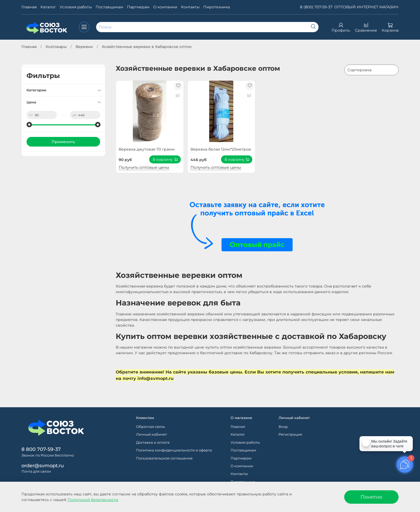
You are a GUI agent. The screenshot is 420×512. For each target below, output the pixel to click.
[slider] (29, 125)
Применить (63, 142)
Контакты (190, 7)
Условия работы (76, 7)
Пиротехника (217, 7)
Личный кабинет (151, 434)
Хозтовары (56, 47)
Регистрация (290, 434)
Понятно (371, 497)
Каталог (48, 7)
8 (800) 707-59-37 (316, 7)
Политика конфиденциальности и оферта (174, 450)
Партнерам (138, 7)
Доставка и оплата (153, 442)
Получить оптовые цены (144, 167)
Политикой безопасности (93, 500)
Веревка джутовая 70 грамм (147, 149)
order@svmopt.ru (43, 466)
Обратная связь (151, 427)
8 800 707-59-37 (41, 449)
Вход (283, 427)
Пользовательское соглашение (164, 458)
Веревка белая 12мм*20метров (221, 149)
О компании (165, 7)
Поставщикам (109, 7)
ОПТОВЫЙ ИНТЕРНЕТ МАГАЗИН (366, 7)
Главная (29, 7)
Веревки (84, 47)
